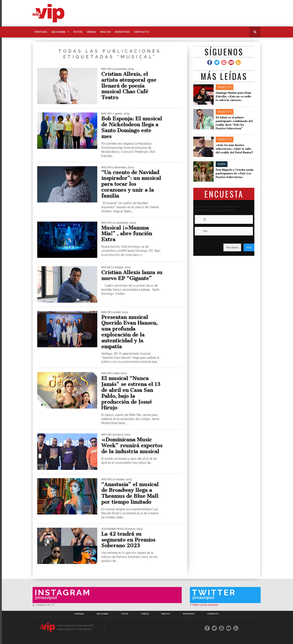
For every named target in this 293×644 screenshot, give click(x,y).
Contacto (142, 32)
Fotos (78, 32)
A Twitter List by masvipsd (204, 605)
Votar (249, 247)
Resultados (232, 247)
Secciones (58, 32)
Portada (41, 32)
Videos (91, 32)
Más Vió (106, 32)
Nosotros (122, 32)
